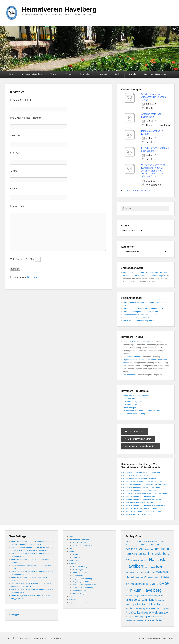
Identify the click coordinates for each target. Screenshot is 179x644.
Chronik (104, 74)
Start (11, 74)
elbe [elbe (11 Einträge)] (159, 545)
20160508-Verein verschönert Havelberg (140, 478)
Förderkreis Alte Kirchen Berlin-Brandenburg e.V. (143, 309)
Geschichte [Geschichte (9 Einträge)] (144, 560)
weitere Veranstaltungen (137, 191)
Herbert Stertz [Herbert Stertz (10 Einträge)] (152, 578)
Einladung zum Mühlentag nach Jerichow (155, 149)
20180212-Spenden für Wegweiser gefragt (141, 496)
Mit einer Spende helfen (82, 546)
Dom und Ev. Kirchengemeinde (136, 342)
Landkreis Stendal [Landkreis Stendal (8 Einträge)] (147, 596)
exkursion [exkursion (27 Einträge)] (131, 549)
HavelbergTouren (130, 405)
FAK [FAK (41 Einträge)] (140, 549)
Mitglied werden (79, 542)
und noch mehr (129, 375)
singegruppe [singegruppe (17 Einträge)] (143, 617)
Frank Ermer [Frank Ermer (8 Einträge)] (148, 549)
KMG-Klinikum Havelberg (83, 588)
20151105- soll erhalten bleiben (136, 475)
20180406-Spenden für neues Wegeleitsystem (142, 499)
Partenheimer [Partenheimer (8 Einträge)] (160, 600)
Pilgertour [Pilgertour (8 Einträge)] (129, 605)
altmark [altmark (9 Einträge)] (157, 542)
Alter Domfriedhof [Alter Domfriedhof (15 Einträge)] (145, 541)
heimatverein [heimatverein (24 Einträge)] (143, 572)
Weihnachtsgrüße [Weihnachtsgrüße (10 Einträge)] (133, 620)
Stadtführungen (129, 408)
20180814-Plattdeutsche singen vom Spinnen (142, 502)
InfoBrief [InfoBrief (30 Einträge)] (164, 577)
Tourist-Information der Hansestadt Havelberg (142, 411)
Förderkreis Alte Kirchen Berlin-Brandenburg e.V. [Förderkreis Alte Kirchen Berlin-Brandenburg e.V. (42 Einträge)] (147, 554)
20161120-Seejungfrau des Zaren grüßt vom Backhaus (146, 484)
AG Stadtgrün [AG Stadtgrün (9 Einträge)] (131, 542)
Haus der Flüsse (130, 399)
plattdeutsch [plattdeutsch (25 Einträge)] (140, 604)
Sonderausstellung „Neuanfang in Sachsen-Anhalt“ (154, 97)
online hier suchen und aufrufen (140, 446)
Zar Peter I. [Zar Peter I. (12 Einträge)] (164, 620)
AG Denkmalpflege (80, 567)
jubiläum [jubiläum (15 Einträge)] (154, 584)
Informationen (78, 558)
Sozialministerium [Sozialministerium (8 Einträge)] (156, 617)
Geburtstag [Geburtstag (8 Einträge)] (135, 560)
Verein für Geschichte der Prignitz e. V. (139, 321)
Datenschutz (33, 277)
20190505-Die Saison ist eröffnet (137, 514)
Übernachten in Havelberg (134, 414)
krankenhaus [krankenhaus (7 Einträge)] (130, 596)
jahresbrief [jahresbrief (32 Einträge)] (143, 584)
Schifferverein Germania (83, 591)
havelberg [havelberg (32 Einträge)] (156, 567)
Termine (54, 74)
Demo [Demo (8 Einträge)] (138, 545)
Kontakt (132, 74)
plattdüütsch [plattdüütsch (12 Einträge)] (156, 608)
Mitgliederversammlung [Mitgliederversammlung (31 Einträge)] (140, 600)
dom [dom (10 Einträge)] (143, 545)
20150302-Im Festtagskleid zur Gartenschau (141, 472)
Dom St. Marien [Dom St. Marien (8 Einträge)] (151, 545)
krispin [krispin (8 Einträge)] (137, 596)
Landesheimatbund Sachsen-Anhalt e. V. (140, 315)
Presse (69, 74)
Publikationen (86, 74)
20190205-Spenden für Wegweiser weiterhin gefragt (145, 505)
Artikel (75, 555)
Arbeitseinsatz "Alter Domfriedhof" (152, 115)
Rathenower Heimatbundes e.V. (136, 318)
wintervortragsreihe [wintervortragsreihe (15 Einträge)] (149, 620)
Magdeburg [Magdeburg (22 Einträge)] (160, 596)
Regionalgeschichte (81, 582)
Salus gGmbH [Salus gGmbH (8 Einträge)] (131, 617)
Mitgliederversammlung (82, 579)
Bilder (118, 74)
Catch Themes (168, 638)
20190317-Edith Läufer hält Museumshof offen (142, 511)
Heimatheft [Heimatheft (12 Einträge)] (130, 573)
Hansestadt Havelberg (132, 357)
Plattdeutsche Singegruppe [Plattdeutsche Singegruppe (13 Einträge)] (138, 608)
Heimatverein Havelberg (59, 9)
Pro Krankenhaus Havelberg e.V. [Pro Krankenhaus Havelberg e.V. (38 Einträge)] (147, 612)
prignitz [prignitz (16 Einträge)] (165, 608)
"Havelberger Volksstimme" (138, 439)
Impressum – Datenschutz (156, 74)
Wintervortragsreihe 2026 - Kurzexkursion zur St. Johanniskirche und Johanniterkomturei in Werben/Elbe (155, 171)
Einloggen (15, 615)
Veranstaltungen (79, 594)
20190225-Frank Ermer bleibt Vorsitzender (141, 508)
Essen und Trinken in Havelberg (136, 396)
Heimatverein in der (135, 432)
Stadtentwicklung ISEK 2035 (84, 585)
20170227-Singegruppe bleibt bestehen (139, 490)
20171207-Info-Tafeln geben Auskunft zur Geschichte (145, 493)
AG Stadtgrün (78, 570)
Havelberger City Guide (133, 402)
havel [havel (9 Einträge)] (147, 567)
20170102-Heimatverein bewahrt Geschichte (141, 487)
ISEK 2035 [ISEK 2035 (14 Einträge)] (131, 584)
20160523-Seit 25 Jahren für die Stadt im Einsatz (143, 481)
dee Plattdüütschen (80, 573)
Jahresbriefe (78, 576)
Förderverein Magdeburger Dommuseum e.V (142, 312)
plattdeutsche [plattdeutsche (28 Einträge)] (156, 604)
